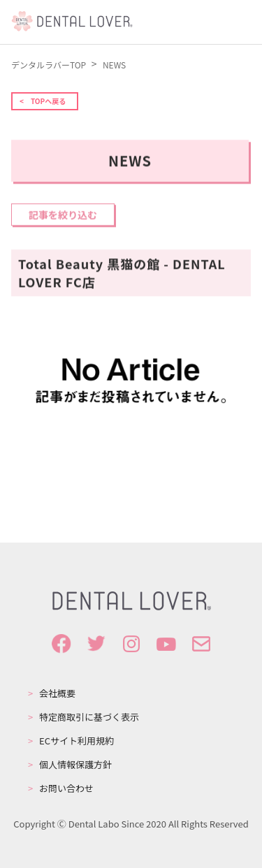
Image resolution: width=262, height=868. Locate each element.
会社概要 (57, 693)
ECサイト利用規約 (77, 741)
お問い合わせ (66, 788)
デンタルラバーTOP (50, 65)
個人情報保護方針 (75, 765)
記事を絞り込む (63, 216)
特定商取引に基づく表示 (89, 717)
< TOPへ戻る (43, 101)
